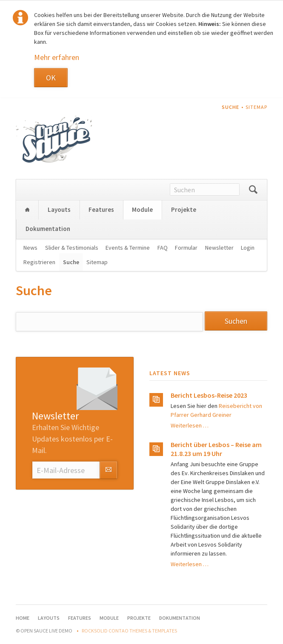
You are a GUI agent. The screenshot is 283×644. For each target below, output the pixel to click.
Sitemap (256, 107)
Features (101, 209)
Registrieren (39, 262)
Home (27, 210)
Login (248, 248)
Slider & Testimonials (72, 248)
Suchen (253, 190)
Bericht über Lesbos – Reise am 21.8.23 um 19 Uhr (216, 449)
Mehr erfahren (57, 57)
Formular (186, 248)
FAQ (163, 248)
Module (142, 209)
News (30, 248)
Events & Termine (128, 248)
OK (51, 78)
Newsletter (219, 248)
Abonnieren (109, 470)
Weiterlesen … (190, 425)
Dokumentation (48, 229)
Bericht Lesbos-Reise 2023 (209, 395)
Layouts (59, 209)
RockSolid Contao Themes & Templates (129, 631)
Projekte (184, 209)
